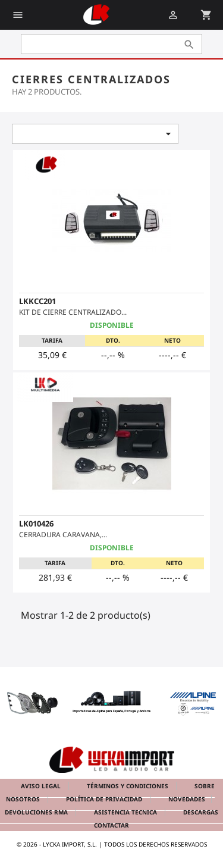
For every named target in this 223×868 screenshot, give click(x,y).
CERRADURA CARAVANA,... (63, 535)
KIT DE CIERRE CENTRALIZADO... (73, 312)
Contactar (111, 825)
